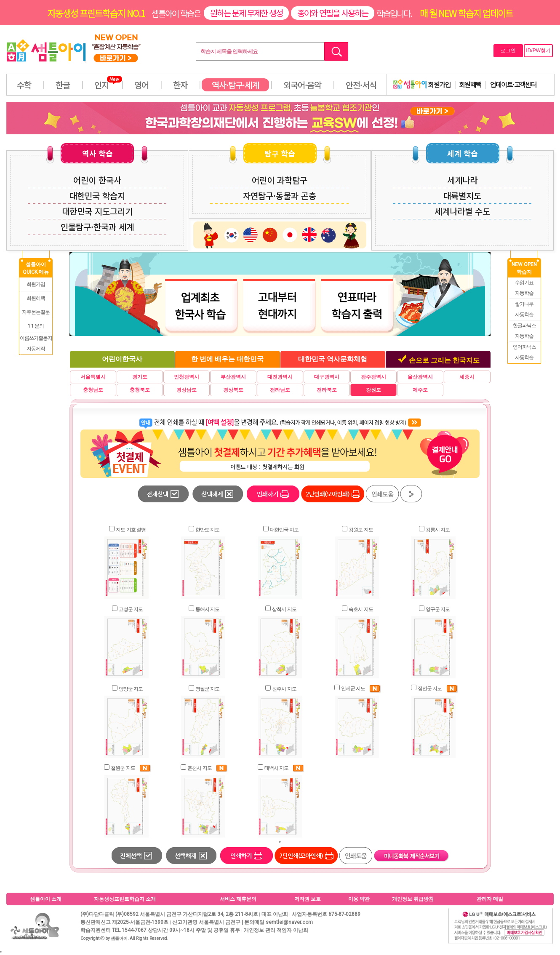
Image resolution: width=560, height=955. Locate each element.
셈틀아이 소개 (46, 899)
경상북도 (233, 390)
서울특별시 (93, 377)
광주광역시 (373, 377)
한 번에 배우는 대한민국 (227, 359)
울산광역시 (420, 377)
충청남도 (93, 390)
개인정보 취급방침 (413, 899)
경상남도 (187, 390)
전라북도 (327, 390)
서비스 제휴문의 (238, 899)
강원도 (373, 390)
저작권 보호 (308, 899)
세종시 (467, 377)
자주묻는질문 (36, 312)
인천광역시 (187, 377)
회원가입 (422, 84)
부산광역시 (233, 377)
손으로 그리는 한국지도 (444, 360)
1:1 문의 (36, 326)
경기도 (140, 377)
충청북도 (140, 390)
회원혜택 (470, 84)
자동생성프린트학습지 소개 (125, 899)
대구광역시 (327, 377)
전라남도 (280, 390)
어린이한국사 (122, 359)
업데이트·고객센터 (513, 84)
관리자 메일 (490, 899)
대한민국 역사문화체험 (333, 359)
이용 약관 (359, 899)
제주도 (420, 390)
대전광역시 (280, 377)
